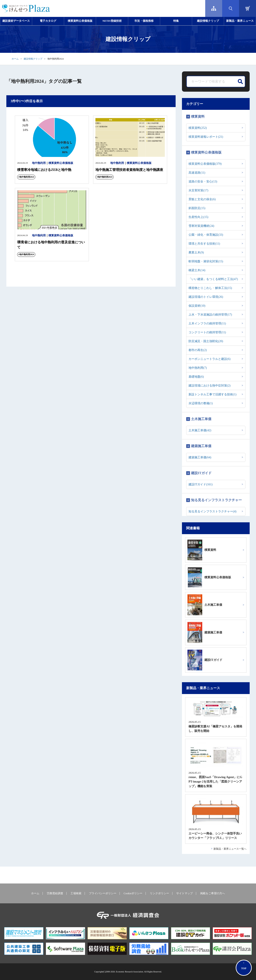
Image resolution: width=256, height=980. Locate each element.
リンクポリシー (159, 893)
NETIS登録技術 (112, 21)
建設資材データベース (16, 21)
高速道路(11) (197, 173)
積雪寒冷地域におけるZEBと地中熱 (44, 170)
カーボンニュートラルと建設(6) (209, 359)
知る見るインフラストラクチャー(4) (212, 511)
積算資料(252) (198, 128)
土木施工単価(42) (200, 430)
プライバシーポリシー (103, 893)
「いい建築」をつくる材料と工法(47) (213, 279)
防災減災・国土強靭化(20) (206, 341)
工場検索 (76, 893)
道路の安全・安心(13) (203, 182)
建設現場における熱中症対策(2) (209, 386)
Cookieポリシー (133, 893)
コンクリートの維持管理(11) (207, 332)
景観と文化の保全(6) (202, 199)
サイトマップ (184, 893)
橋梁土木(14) (197, 270)
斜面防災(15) (197, 208)
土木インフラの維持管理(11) (207, 323)
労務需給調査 (55, 893)
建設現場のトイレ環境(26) (206, 297)
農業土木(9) (196, 252)
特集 (176, 21)
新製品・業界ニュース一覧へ (230, 849)
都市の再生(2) (198, 350)
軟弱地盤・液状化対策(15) (206, 261)
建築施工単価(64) (200, 457)
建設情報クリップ (208, 21)
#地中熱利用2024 (26, 177)
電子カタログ (48, 21)
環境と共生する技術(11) (204, 244)
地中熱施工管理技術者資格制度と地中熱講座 (129, 170)
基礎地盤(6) (196, 377)
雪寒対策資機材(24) (201, 226)
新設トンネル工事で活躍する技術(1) (212, 394)
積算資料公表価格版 (80, 21)
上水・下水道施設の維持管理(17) (210, 315)
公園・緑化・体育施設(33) (206, 235)
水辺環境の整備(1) (201, 403)
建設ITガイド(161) (201, 484)
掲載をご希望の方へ (213, 893)
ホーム (15, 59)
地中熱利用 (39, 163)
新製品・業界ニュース (240, 21)
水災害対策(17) (198, 190)
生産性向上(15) (198, 217)
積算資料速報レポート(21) (206, 137)
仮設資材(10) (197, 306)
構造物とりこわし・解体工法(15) (210, 288)
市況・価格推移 (144, 21)
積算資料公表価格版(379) (205, 164)
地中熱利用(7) (198, 368)
